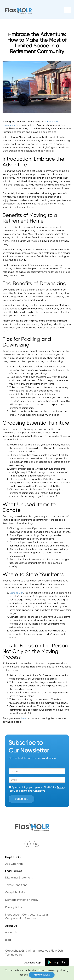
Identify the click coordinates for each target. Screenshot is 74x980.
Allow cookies (42, 975)
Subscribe (21, 799)
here (24, 718)
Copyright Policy (15, 892)
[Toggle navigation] (68, 10)
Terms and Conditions (33, 791)
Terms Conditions (16, 885)
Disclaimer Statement (19, 878)
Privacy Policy (14, 907)
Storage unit (16, 593)
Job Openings (14, 864)
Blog (8, 940)
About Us (11, 932)
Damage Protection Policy (22, 900)
